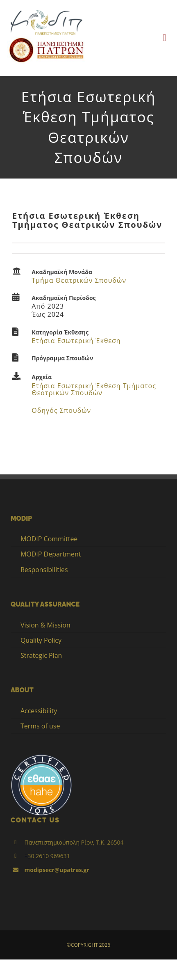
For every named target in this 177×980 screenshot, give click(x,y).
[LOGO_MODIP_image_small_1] (46, 11)
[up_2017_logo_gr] (46, 39)
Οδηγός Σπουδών (61, 410)
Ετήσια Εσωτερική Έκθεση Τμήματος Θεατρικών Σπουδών (94, 389)
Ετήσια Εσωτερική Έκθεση (76, 341)
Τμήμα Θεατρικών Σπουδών (79, 280)
